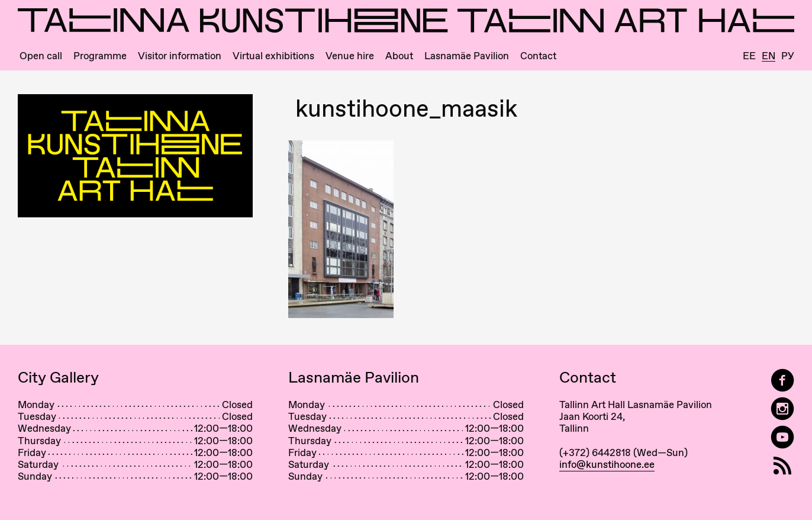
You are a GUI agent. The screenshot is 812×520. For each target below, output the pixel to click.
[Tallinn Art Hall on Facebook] (782, 381)
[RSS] (782, 466)
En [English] (768, 56)
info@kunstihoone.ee (607, 464)
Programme (100, 56)
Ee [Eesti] (749, 56)
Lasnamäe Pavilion (467, 56)
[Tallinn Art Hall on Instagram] (782, 409)
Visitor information (180, 56)
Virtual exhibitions (273, 56)
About (399, 56)
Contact (538, 56)
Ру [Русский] (788, 56)
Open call (41, 56)
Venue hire (350, 56)
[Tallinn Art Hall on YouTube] (782, 437)
